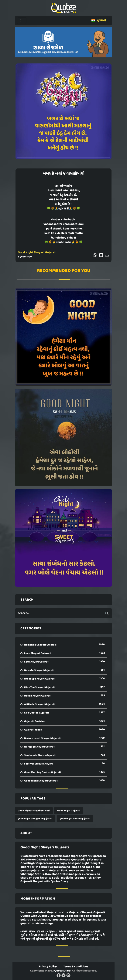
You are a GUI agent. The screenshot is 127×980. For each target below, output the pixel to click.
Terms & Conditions (76, 967)
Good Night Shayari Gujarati (37, 253)
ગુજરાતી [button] (99, 21)
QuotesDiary (62, 971)
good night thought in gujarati (35, 819)
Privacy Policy (48, 967)
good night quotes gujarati (75, 819)
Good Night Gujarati (69, 811)
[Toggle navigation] (22, 21)
